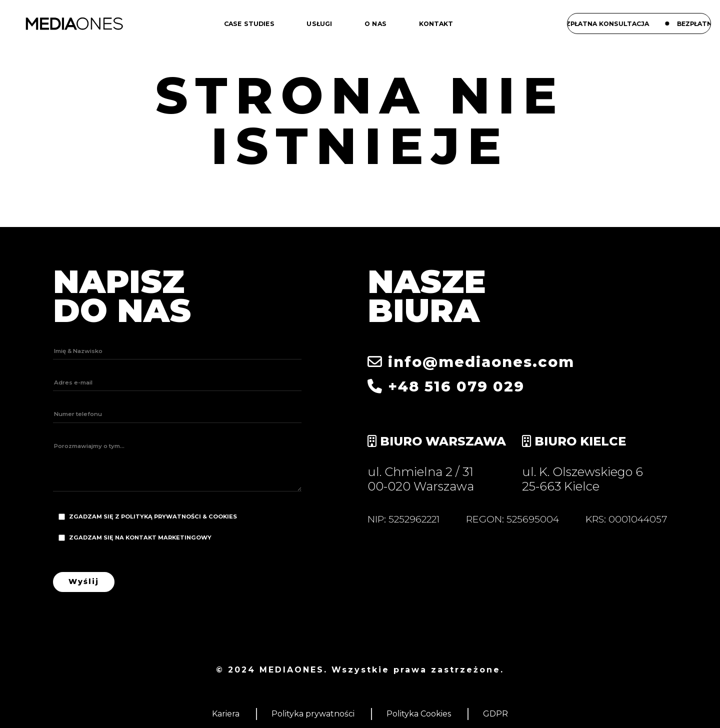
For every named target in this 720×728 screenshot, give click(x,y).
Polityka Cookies (419, 714)
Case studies (249, 24)
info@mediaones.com (471, 362)
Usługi (319, 24)
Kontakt (436, 24)
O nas (375, 24)
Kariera (226, 714)
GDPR (495, 714)
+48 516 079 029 (446, 386)
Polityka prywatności (313, 714)
